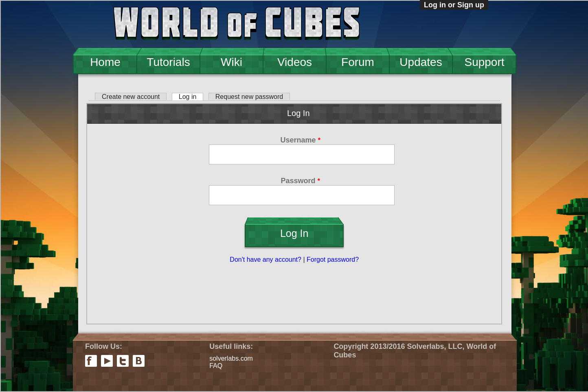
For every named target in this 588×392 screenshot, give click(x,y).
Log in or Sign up (454, 5)
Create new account (131, 97)
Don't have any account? (265, 260)
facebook (91, 361)
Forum (358, 62)
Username (301, 140)
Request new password (249, 97)
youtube (107, 361)
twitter (123, 361)
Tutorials (168, 62)
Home (105, 62)
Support (484, 62)
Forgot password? (333, 260)
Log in (191, 97)
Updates (421, 62)
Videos (295, 62)
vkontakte (139, 361)
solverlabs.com (231, 358)
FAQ (216, 366)
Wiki (231, 62)
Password (301, 181)
